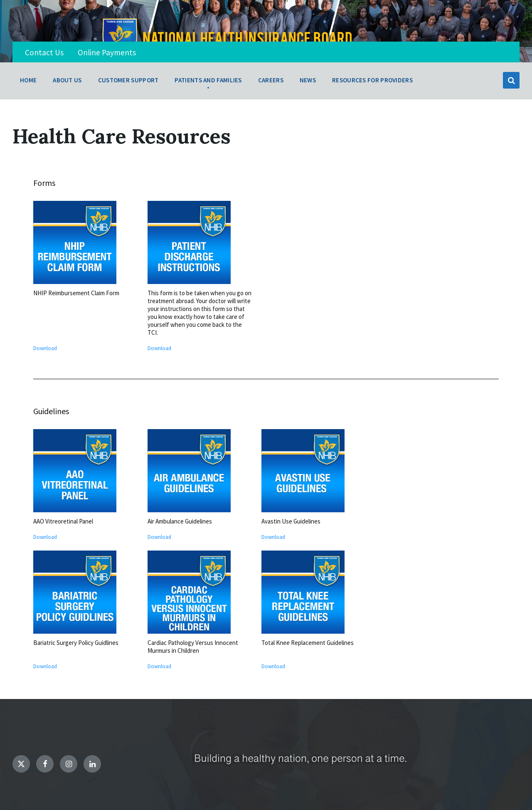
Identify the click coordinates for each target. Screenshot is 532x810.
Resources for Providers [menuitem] (372, 80)
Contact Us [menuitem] (44, 52)
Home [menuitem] (28, 80)
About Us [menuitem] (67, 80)
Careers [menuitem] (271, 80)
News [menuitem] (308, 80)
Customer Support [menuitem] (128, 80)
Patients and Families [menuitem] (208, 80)
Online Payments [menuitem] (107, 52)
